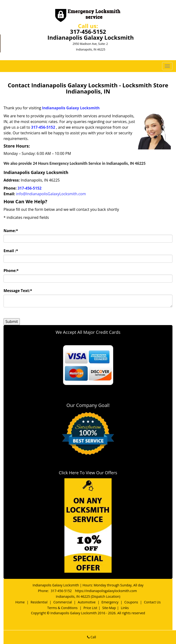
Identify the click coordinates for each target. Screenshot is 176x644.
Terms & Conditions (62, 608)
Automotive (87, 602)
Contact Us (152, 602)
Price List (90, 608)
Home (20, 602)
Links (125, 608)
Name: (11, 231)
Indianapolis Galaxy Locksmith (71, 108)
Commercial (63, 602)
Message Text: (18, 291)
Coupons (131, 602)
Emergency (110, 602)
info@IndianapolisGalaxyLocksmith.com (51, 194)
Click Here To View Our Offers (88, 473)
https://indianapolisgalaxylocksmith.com (106, 591)
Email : (11, 251)
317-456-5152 (88, 32)
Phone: (11, 271)
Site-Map (109, 608)
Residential (39, 602)
